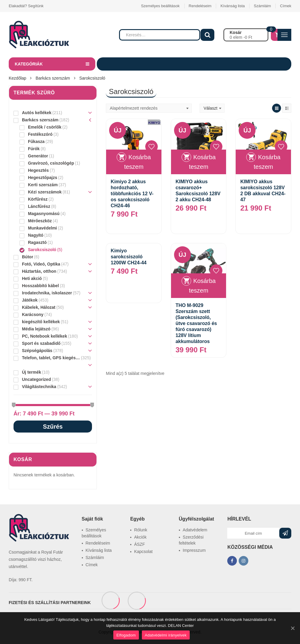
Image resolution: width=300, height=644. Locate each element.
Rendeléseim (200, 6)
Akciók (140, 537)
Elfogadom (126, 635)
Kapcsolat (143, 551)
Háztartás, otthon (39, 271)
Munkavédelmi (42, 228)
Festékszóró (40, 134)
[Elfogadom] (292, 628)
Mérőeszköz (40, 221)
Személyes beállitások (160, 6)
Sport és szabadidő (41, 343)
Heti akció (32, 278)
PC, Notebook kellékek (44, 336)
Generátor (38, 156)
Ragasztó (37, 242)
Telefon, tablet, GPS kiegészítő (51, 358)
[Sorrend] (149, 108)
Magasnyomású (44, 214)
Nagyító (36, 235)
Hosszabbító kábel (40, 286)
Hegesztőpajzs (43, 178)
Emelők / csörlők (45, 127)
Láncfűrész (39, 206)
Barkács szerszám (53, 78)
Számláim (262, 6)
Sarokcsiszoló (42, 250)
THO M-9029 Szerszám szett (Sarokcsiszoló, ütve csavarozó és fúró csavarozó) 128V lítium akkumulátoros (196, 323)
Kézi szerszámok (45, 192)
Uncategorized (36, 379)
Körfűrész (38, 199)
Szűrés (53, 427)
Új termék (32, 372)
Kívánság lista (233, 6)
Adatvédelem (195, 530)
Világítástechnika (39, 387)
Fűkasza (36, 141)
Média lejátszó (36, 329)
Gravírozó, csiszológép (51, 163)
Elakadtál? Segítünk (26, 6)
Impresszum (194, 550)
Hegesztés (38, 170)
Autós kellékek (37, 113)
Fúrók (34, 149)
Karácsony (33, 314)
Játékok (30, 300)
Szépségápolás (37, 351)
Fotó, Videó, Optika (41, 264)
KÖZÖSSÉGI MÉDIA (250, 547)
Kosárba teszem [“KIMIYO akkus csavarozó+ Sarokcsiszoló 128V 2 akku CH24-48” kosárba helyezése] (202, 162)
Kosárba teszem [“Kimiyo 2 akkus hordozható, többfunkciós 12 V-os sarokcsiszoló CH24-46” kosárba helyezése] (138, 162)
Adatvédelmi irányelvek (166, 635)
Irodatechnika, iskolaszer (47, 293)
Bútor (28, 257)
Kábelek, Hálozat (39, 307)
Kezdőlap (17, 78)
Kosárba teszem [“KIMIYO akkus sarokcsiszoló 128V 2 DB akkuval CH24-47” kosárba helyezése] (267, 162)
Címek (286, 6)
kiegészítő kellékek (41, 322)
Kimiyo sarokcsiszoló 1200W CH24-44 (129, 257)
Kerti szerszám (43, 185)
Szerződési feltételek (191, 540)
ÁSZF (139, 544)
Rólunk (141, 530)
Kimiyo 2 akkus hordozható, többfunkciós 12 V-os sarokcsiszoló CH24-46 (132, 194)
